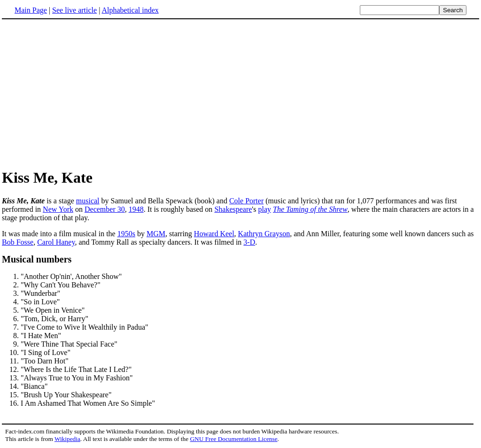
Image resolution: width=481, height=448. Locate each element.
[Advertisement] (81, 93)
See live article (74, 10)
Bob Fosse (18, 242)
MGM (156, 234)
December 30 (105, 209)
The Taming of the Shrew (310, 209)
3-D (249, 242)
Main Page (31, 10)
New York (58, 209)
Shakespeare (233, 209)
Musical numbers (37, 259)
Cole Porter (246, 201)
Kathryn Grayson (264, 234)
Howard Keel (214, 234)
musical (88, 201)
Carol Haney (56, 242)
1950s (126, 234)
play (264, 209)
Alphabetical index (130, 10)
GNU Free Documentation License (233, 439)
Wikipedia (67, 439)
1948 (136, 209)
